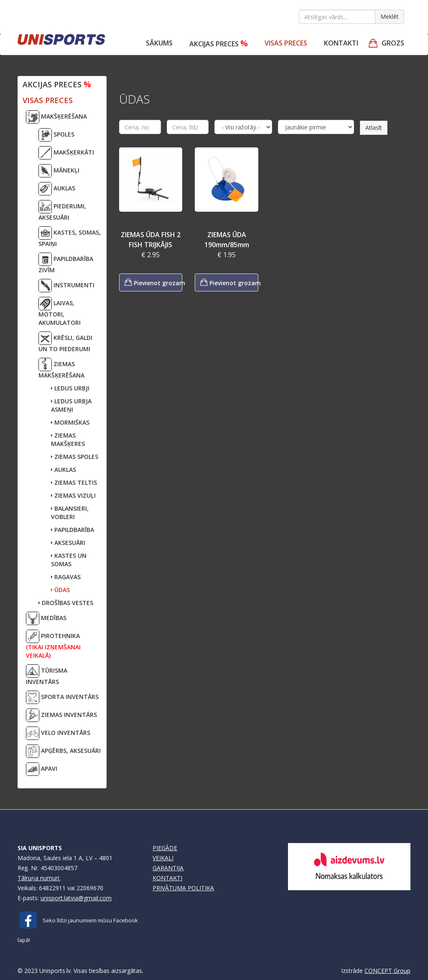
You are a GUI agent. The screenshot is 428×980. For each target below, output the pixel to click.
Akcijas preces (219, 43)
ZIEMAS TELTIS (74, 482)
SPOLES (56, 135)
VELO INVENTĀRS (58, 733)
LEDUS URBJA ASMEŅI (71, 405)
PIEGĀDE (165, 848)
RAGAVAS (66, 577)
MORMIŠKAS (70, 422)
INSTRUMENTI (66, 286)
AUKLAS (57, 189)
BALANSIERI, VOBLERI (70, 513)
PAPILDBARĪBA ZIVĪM (66, 263)
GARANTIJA (168, 868)
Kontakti (341, 43)
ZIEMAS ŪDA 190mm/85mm (227, 240)
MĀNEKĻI (59, 171)
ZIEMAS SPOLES (75, 457)
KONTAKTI (167, 878)
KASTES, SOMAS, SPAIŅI (70, 237)
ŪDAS (60, 590)
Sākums (159, 43)
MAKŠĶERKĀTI (66, 153)
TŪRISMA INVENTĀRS (47, 675)
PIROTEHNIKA (53, 644)
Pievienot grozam (154, 282)
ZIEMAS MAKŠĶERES (68, 439)
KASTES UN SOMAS (69, 560)
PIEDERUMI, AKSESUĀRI (62, 211)
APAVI (42, 769)
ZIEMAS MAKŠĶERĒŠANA (61, 368)
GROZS (393, 43)
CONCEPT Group (387, 971)
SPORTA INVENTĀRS (62, 697)
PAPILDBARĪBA (73, 530)
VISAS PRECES (286, 43)
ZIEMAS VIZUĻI (73, 495)
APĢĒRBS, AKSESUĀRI (63, 751)
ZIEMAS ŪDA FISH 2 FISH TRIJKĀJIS (151, 240)
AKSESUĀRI (68, 543)
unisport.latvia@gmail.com (76, 898)
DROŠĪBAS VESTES (66, 603)
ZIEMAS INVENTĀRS (61, 715)
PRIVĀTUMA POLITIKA (183, 888)
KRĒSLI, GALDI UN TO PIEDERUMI (65, 342)
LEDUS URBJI (70, 388)
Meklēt (390, 16)
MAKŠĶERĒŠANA (56, 117)
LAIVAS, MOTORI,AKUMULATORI (60, 312)
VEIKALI (163, 858)
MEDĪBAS (46, 618)
